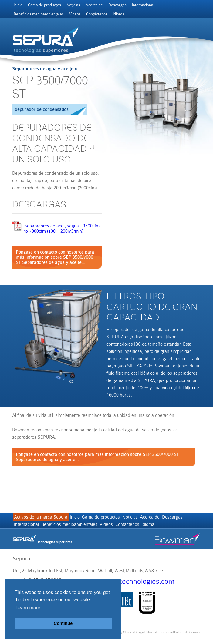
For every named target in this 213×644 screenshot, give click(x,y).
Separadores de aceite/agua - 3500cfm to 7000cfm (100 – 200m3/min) (62, 229)
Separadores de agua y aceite (43, 69)
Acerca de (94, 5)
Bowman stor (177, 545)
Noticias (73, 5)
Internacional (143, 5)
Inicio (18, 5)
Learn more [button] (28, 608)
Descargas (117, 5)
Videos (75, 14)
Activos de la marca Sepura (42, 519)
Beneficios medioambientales (39, 14)
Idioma (119, 14)
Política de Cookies (187, 636)
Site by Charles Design (128, 636)
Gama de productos (44, 5)
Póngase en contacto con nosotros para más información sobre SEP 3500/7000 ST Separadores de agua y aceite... (55, 257)
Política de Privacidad (159, 636)
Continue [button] (63, 623)
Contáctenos (97, 14)
